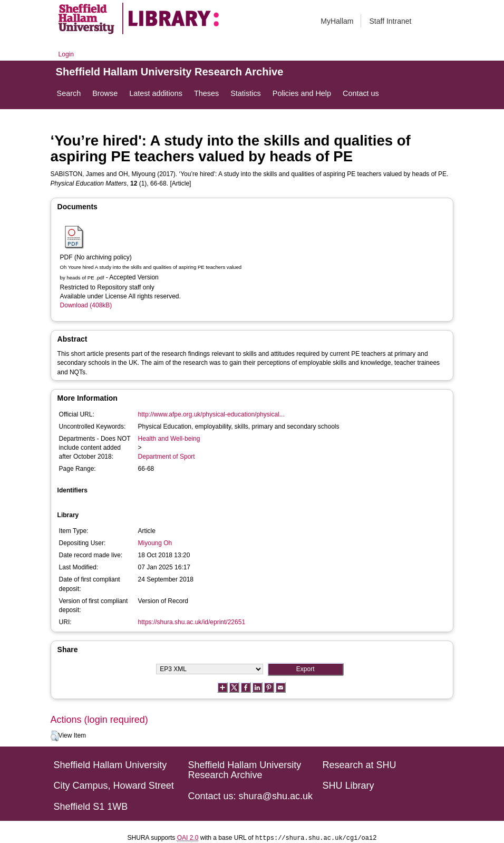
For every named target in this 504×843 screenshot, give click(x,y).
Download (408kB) (86, 305)
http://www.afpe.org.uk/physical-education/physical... (211, 414)
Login (66, 54)
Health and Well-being (169, 439)
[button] (55, 736)
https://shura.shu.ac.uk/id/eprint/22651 (192, 622)
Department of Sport (167, 457)
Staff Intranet (390, 21)
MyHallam (337, 21)
